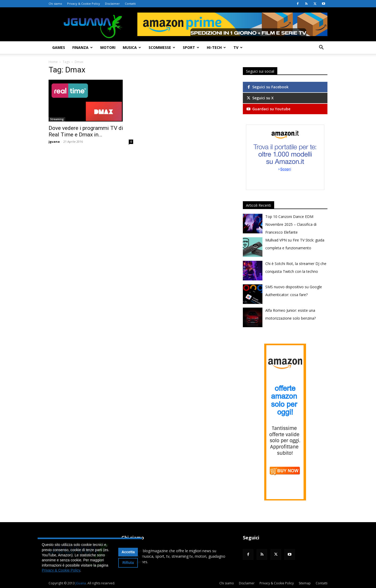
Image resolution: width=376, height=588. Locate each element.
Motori (108, 47)
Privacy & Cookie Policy (84, 4)
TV (238, 47)
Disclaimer (112, 4)
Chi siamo (55, 4)
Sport (191, 47)
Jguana (54, 142)
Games (59, 47)
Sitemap (305, 583)
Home (53, 62)
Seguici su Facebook (267, 87)
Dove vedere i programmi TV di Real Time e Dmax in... (86, 131)
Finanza (83, 47)
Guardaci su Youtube (268, 109)
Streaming (57, 119)
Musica (132, 47)
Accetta (128, 552)
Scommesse (162, 47)
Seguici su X (260, 98)
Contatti (130, 4)
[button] (321, 48)
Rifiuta (128, 563)
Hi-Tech (216, 47)
